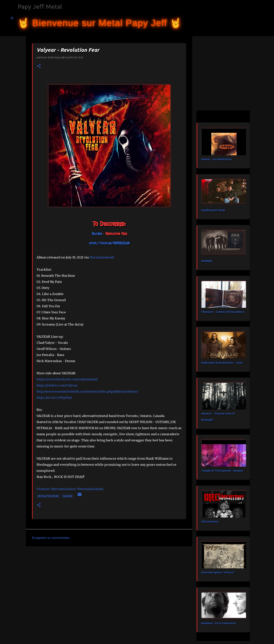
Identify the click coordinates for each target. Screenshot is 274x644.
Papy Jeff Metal (40, 6)
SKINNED (207, 261)
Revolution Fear (48, 496)
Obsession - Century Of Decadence (223, 312)
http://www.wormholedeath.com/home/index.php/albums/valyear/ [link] (87, 391)
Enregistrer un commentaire (51, 538)
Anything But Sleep (213, 210)
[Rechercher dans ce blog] (244, 18)
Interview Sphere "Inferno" (218, 572)
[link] (97, 234)
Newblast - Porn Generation (219, 623)
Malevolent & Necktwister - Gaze (222, 363)
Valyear (67, 496)
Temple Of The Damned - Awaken (222, 471)
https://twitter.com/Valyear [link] (57, 385)
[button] (39, 66)
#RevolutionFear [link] (63, 489)
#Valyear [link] (43, 489)
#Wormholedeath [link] (90, 489)
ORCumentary (210, 522)
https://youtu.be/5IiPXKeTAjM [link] (109, 243)
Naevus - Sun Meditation (216, 159)
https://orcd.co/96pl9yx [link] (54, 398)
